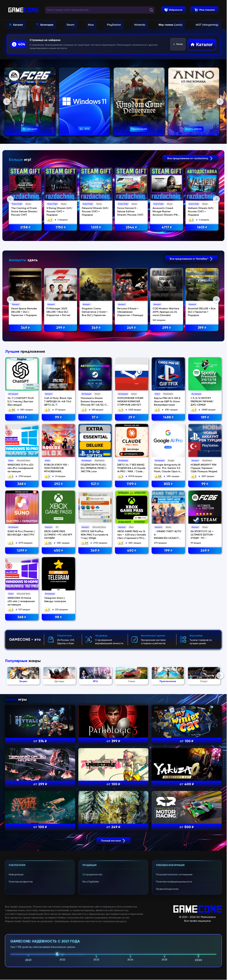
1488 (168, 417)
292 (58, 484)
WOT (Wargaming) (207, 25)
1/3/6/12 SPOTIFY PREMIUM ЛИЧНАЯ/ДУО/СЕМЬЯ (202, 402)
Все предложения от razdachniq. (190, 158)
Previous (7, 102)
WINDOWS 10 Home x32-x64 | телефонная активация (21, 601)
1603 (202, 228)
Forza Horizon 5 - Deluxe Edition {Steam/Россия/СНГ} (130, 212)
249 (131, 328)
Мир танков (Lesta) (170, 25)
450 (58, 551)
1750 (61, 228)
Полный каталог (113, 841)
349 (25, 328)
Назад (178, 44)
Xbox (91, 25)
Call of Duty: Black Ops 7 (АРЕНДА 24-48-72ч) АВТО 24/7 (58, 402)
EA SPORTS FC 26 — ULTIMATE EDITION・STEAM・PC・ (203, 535)
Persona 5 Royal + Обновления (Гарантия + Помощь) (130, 312)
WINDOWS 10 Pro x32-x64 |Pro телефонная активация (21, 468)
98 (58, 617)
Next (220, 102)
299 (61, 328)
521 (95, 484)
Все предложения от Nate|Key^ (191, 259)
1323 (22, 417)
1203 (96, 228)
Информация (16, 875)
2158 (25, 228)
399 (202, 328)
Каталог (18, 25)
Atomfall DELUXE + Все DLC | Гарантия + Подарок (202, 312)
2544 (131, 228)
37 (95, 417)
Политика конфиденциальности (174, 882)
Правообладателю (167, 889)
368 (22, 484)
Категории (47, 25)
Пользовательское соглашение (174, 875)
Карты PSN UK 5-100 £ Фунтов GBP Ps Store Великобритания (167, 402)
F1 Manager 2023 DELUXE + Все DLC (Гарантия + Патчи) (58, 312)
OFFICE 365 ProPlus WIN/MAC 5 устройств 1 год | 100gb (94, 535)
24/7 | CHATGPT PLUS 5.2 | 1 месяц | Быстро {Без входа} (21, 402)
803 (168, 484)
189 (205, 417)
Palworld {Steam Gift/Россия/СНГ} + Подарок (95, 212)
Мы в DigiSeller (91, 882)
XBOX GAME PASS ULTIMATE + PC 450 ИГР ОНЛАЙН (58, 535)
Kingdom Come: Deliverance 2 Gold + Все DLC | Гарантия (95, 312)
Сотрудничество (92, 875)
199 (168, 551)
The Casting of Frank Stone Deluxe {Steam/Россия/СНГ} (25, 212)
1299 (22, 551)
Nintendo (140, 25)
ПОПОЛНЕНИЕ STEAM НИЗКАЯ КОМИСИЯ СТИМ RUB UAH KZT (130, 402)
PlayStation (114, 25)
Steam (70, 25)
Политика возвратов (21, 882)
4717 (167, 228)
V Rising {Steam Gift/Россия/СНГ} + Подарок (60, 212)
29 (132, 417)
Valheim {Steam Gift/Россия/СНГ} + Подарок (201, 212)
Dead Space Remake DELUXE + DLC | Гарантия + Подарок (24, 312)
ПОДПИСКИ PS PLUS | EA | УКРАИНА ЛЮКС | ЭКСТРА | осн (93, 468)
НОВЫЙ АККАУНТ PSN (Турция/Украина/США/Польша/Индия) (204, 468)
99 (58, 417)
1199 (132, 484)
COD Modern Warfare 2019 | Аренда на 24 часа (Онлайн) (166, 312)
